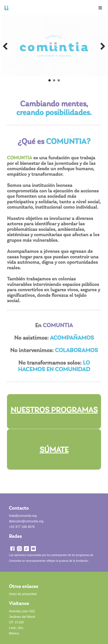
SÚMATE (54, 450)
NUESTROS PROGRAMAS (54, 410)
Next (101, 47)
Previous (7, 47)
